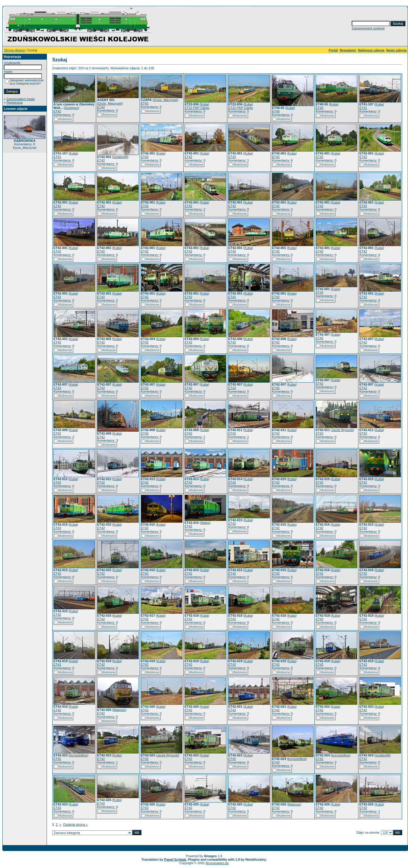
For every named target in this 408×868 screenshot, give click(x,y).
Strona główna (14, 50)
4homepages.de (217, 863)
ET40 (276, 111)
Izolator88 (120, 157)
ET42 (57, 111)
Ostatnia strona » (75, 825)
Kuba (204, 104)
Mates (205, 523)
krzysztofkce (78, 755)
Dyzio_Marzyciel (110, 103)
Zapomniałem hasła (21, 99)
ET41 (363, 108)
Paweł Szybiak (175, 859)
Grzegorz (71, 108)
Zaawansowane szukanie (368, 28)
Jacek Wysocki (342, 430)
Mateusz (119, 710)
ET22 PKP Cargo (197, 108)
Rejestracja (15, 102)
